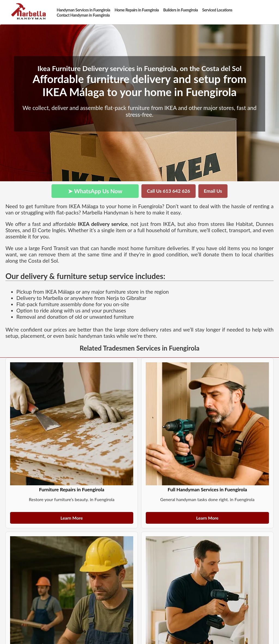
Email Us (213, 191)
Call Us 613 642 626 (169, 191)
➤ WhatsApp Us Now (95, 191)
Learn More (72, 518)
